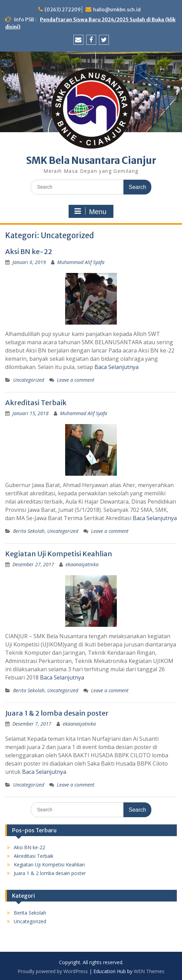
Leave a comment (76, 380)
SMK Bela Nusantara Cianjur (91, 160)
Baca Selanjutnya (117, 367)
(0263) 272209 (63, 10)
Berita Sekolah (29, 531)
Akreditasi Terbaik (36, 403)
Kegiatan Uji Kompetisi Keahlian (59, 554)
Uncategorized (29, 380)
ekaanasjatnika (82, 564)
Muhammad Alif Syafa (81, 262)
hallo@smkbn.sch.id (117, 10)
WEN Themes (149, 971)
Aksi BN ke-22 (29, 251)
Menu (90, 211)
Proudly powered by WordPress (53, 971)
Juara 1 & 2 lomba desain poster (57, 713)
